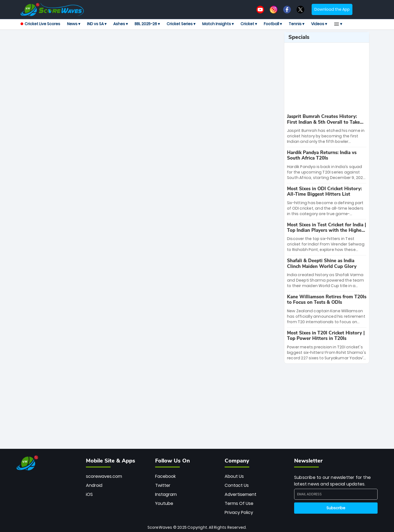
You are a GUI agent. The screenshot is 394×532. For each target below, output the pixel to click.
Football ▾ (273, 24)
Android (94, 485)
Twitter (163, 485)
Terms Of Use (239, 503)
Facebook (165, 476)
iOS (89, 494)
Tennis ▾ (296, 24)
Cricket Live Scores (40, 24)
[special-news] (327, 129)
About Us (234, 476)
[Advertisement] (150, 44)
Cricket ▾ (249, 24)
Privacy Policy (239, 512)
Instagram (166, 494)
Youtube (164, 503)
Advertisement (241, 494)
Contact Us (237, 485)
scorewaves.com (104, 476)
